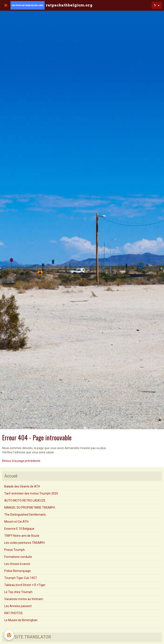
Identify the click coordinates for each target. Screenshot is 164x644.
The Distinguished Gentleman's (25, 515)
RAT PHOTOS (13, 613)
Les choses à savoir (17, 564)
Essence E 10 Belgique (19, 529)
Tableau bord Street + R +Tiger (25, 585)
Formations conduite (18, 557)
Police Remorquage (18, 571)
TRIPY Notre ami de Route (22, 536)
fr (155, 5)
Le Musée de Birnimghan (21, 620)
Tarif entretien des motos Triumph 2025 (31, 493)
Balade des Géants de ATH (22, 486)
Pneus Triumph (15, 550)
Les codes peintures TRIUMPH (24, 543)
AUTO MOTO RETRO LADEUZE (25, 500)
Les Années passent (18, 606)
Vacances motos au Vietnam (24, 599)
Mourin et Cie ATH (16, 522)
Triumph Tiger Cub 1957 (20, 578)
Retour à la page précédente (21, 461)
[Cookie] (9, 635)
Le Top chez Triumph (18, 592)
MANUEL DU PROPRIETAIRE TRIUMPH (30, 508)
